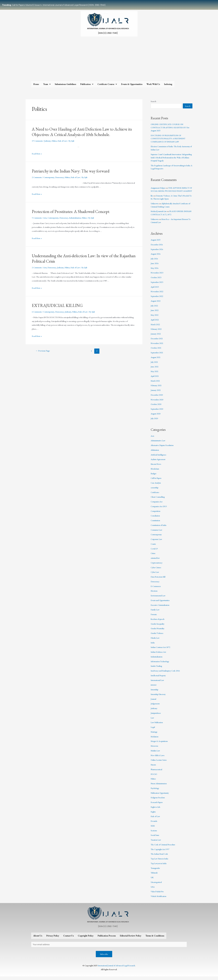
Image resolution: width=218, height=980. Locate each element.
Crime (153, 556)
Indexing (168, 84)
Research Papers (157, 805)
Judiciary (49, 141)
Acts (46, 218)
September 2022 (157, 299)
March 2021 (156, 384)
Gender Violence (158, 636)
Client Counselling (158, 500)
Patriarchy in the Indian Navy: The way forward (71, 171)
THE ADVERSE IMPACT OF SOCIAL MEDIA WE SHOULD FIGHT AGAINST (171, 191)
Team (47, 84)
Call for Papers (157, 481)
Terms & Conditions (155, 939)
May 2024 (155, 271)
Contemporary (50, 177)
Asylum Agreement (159, 462)
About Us (38, 939)
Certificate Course (107, 84)
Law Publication (157, 726)
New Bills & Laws (158, 758)
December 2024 (157, 248)
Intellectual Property (159, 678)
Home (36, 84)
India (153, 646)
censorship (155, 491)
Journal (154, 702)
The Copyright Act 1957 (161, 852)
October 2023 (156, 281)
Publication (87, 84)
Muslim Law (156, 754)
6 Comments (37, 312)
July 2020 (154, 421)
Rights (153, 815)
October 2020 (156, 407)
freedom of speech (158, 622)
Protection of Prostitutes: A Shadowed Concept (71, 211)
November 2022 (157, 295)
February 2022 (157, 332)
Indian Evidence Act (159, 655)
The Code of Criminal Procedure (164, 848)
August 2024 (156, 257)
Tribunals (155, 876)
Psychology (156, 791)
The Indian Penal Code (160, 857)
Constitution (156, 524)
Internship (155, 693)
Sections (154, 834)
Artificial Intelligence (159, 458)
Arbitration (155, 453)
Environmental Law (159, 599)
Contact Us (68, 939)
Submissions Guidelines (65, 84)
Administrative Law (159, 444)
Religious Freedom (158, 801)
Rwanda (154, 824)
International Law (158, 683)
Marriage (154, 735)
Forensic (154, 617)
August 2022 (156, 304)
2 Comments (37, 177)
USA (153, 890)
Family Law (155, 613)
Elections (154, 594)
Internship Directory (159, 697)
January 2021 (156, 393)
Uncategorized (157, 885)
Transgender (156, 871)
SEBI (153, 829)
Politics (56, 141)
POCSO (154, 777)
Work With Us (153, 84)
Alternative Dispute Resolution (163, 448)
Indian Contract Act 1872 (161, 650)
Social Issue (155, 838)
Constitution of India (159, 528)
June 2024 (155, 266)
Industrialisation (79, 218)
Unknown (155, 207)
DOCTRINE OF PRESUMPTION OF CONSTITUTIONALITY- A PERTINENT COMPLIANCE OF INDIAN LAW (169, 138)
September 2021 (157, 356)
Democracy (62, 177)
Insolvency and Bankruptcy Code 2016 (167, 674)
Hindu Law (155, 641)
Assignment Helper (159, 188)
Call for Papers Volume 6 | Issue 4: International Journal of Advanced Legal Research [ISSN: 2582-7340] (54, 5)
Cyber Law (155, 575)
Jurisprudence (156, 716)
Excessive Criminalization (161, 608)
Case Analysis (156, 486)
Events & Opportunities (132, 84)
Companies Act (157, 505)
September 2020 (157, 412)
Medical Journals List (159, 214)
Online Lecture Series (159, 763)
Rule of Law (65, 141)
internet (154, 688)
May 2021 (155, 374)
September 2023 (157, 285)
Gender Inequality (158, 627)
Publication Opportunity (161, 796)
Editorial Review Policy (131, 939)
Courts (154, 547)
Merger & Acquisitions (160, 744)
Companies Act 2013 (159, 509)
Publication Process (107, 939)
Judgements (156, 707)
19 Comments (38, 141)
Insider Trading (157, 669)
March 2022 (156, 327)
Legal (153, 730)
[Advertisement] (109, 60)
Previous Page (43, 351)
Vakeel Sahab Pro (158, 895)
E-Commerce (156, 589)
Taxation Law (156, 843)
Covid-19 (154, 552)
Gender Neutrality (158, 632)
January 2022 (156, 337)
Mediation (155, 740)
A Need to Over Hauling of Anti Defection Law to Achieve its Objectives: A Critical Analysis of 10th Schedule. (82, 132)
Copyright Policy (86, 939)
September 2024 (157, 252)
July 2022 (154, 309)
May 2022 (155, 318)
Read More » (37, 154)
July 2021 (154, 365)
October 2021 (156, 351)
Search (153, 101)
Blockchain (155, 472)
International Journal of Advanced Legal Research (116, 969)
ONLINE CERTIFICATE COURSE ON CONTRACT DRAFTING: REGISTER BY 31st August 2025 (171, 127)
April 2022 (155, 323)
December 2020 (157, 398)
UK (152, 881)
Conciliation (156, 519)
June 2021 (155, 370)
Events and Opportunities (161, 603)
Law (152, 721)
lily (152, 199)
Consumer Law (157, 533)
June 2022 (155, 313)
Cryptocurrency (157, 566)
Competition (156, 514)
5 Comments (37, 218)
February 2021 (157, 389)
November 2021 (157, 346)
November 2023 (157, 276)
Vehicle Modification (159, 899)
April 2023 (155, 290)
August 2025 (156, 243)
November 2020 (157, 403)
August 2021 (156, 360)
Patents (154, 768)
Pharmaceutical (157, 772)
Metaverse (155, 749)
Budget (154, 476)
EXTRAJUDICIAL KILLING (57, 305)
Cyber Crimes (156, 570)
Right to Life (156, 810)
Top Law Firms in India (160, 862)
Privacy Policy (53, 939)
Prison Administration (160, 787)
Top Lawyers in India (159, 866)
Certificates (155, 495)
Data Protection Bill (159, 580)
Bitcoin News (156, 467)
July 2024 (154, 262)
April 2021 (155, 379)
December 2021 (157, 341)
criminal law (156, 561)
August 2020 (156, 417)
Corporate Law (157, 542)
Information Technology (161, 664)
